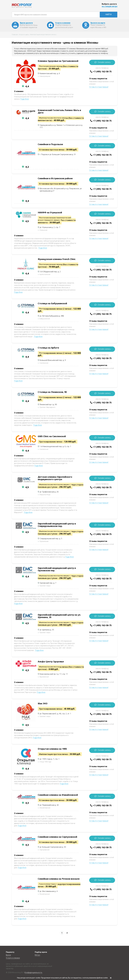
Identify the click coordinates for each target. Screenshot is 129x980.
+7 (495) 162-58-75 (102, 71)
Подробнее (25, 99)
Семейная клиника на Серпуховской (57, 837)
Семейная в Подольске (50, 144)
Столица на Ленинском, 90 (52, 392)
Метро (37, 955)
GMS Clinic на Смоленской (52, 436)
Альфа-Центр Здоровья (51, 661)
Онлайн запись (104, 62)
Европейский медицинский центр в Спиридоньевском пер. (57, 525)
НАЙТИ (108, 14)
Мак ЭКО (43, 703)
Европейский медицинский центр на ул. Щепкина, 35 (59, 616)
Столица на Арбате (48, 348)
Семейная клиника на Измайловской (58, 795)
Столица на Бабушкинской (52, 303)
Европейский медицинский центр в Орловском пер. (57, 569)
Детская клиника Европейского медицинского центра (55, 478)
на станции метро (110, 6)
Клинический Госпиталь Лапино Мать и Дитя (59, 111)
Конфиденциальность (33, 973)
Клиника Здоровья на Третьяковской (58, 61)
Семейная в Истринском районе (55, 178)
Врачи (8, 955)
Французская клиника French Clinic (57, 259)
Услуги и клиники (13, 958)
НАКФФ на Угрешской (50, 212)
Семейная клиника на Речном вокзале (59, 879)
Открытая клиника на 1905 (52, 749)
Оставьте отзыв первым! (99, 87)
